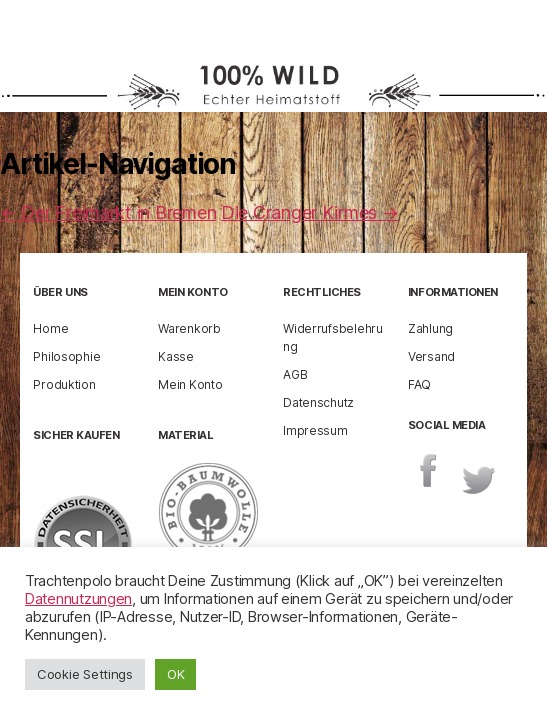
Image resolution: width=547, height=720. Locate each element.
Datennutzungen (78, 599)
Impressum (315, 430)
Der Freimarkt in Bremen (108, 212)
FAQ (419, 384)
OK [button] (175, 674)
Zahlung (430, 328)
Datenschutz (318, 402)
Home (50, 328)
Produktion (64, 384)
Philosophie (66, 356)
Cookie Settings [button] (85, 674)
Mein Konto (190, 384)
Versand (431, 356)
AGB (295, 374)
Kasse (176, 356)
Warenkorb (189, 328)
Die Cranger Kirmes (310, 212)
